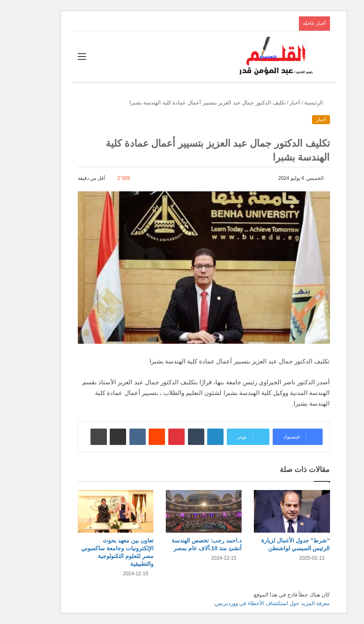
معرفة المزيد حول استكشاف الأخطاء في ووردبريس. (250, 603)
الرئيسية (295, 103)
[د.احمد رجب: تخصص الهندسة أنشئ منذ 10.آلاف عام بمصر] (182, 512)
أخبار (273, 103)
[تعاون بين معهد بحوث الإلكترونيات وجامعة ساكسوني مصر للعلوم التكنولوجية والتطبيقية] (94, 512)
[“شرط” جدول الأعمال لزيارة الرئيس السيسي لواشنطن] (270, 512)
